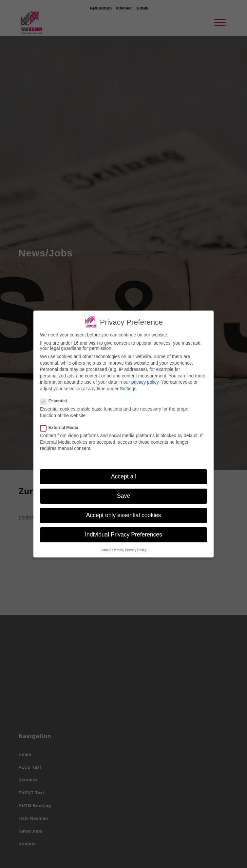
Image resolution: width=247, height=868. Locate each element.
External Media (61, 424)
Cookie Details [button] (112, 546)
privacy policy (145, 378)
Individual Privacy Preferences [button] (123, 531)
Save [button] (123, 492)
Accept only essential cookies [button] (124, 511)
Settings (128, 385)
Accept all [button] (123, 473)
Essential (56, 397)
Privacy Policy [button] (136, 546)
